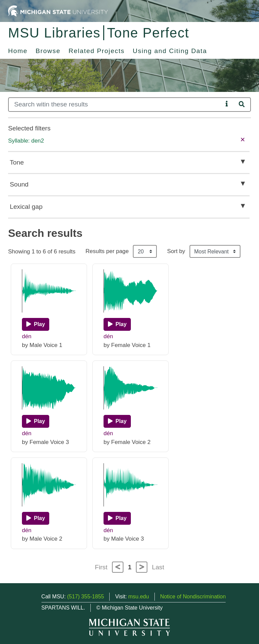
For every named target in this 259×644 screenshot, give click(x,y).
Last (158, 567)
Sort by (176, 251)
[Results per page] (145, 251)
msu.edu (138, 597)
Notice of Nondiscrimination (193, 597)
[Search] (116, 105)
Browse (48, 51)
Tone (17, 162)
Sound (19, 184)
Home (18, 51)
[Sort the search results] (215, 251)
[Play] (36, 324)
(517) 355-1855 (85, 597)
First (101, 567)
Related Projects (96, 51)
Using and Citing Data (170, 51)
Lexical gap (26, 207)
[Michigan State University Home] (58, 11)
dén (27, 336)
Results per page (107, 251)
